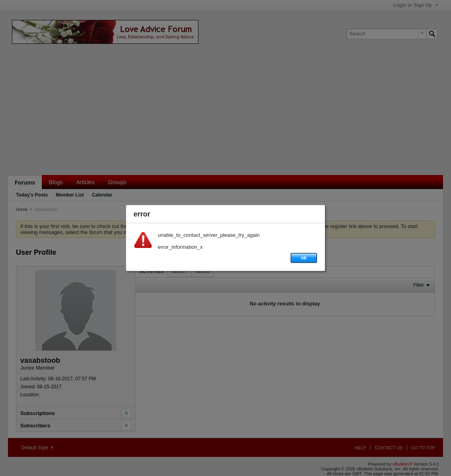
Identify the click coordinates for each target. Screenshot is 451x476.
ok (304, 258)
